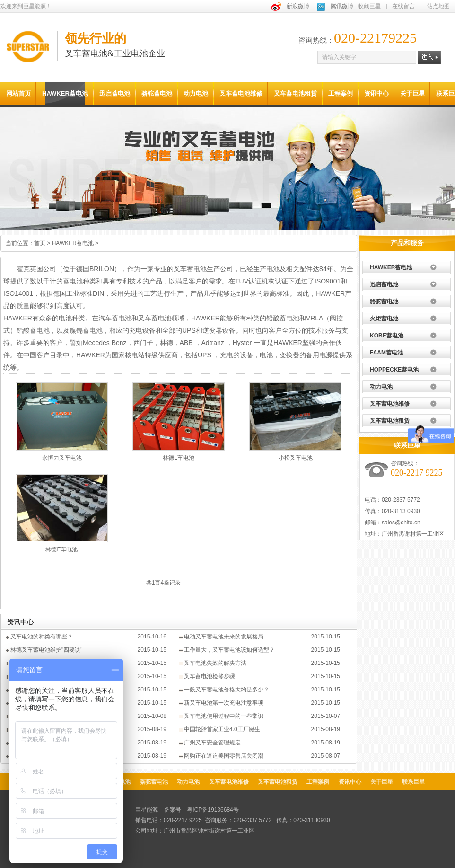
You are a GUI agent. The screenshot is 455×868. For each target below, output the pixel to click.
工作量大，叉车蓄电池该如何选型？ (229, 650)
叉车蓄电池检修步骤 (210, 676)
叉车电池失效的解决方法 (215, 663)
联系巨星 (407, 445)
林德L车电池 (179, 458)
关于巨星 (412, 93)
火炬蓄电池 (384, 319)
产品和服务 (407, 243)
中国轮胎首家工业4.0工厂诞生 (222, 729)
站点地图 (438, 6)
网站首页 (18, 93)
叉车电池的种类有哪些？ (42, 637)
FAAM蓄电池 (386, 353)
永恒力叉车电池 (62, 458)
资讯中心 (376, 93)
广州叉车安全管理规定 (212, 743)
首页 (40, 243)
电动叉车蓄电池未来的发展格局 (224, 637)
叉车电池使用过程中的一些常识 (224, 716)
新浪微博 (298, 6)
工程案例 (341, 93)
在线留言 (403, 6)
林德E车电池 (61, 549)
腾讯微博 (342, 6)
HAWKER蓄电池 (65, 93)
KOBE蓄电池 (387, 336)
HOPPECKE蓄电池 (394, 370)
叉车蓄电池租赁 (295, 93)
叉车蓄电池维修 (241, 93)
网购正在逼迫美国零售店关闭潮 (224, 756)
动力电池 (196, 93)
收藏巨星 (369, 6)
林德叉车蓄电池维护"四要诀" (47, 650)
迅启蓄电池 (115, 93)
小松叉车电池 (296, 458)
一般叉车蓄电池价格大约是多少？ (227, 690)
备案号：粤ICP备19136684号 (201, 810)
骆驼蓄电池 (157, 93)
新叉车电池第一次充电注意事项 (224, 703)
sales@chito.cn (401, 523)
